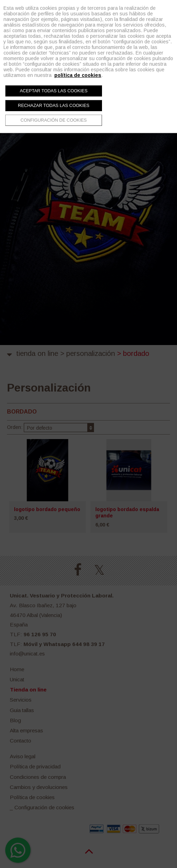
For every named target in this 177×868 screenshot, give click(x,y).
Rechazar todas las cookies (54, 106)
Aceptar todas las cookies (53, 91)
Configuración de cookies (54, 120)
